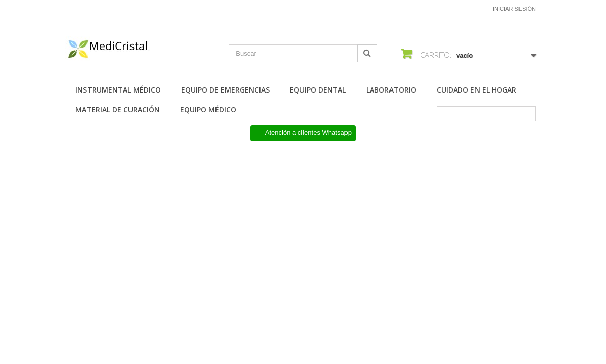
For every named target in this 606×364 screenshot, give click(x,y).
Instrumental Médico (118, 90)
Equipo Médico (208, 109)
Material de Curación (118, 109)
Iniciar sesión (514, 9)
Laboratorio (391, 90)
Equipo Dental (318, 90)
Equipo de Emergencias (225, 90)
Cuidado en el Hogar (477, 90)
